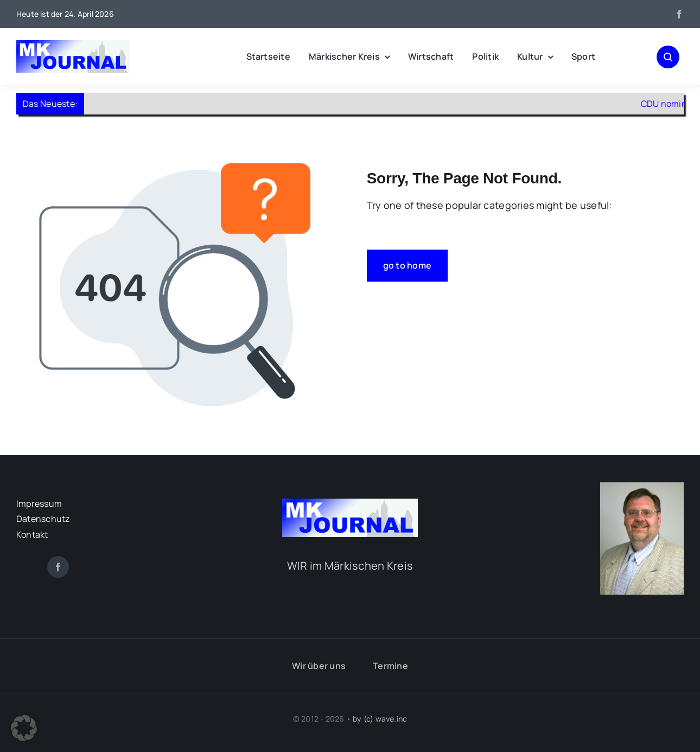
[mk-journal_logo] (73, 45)
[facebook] (679, 14)
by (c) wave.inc (380, 719)
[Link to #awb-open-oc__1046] (668, 57)
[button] (24, 728)
